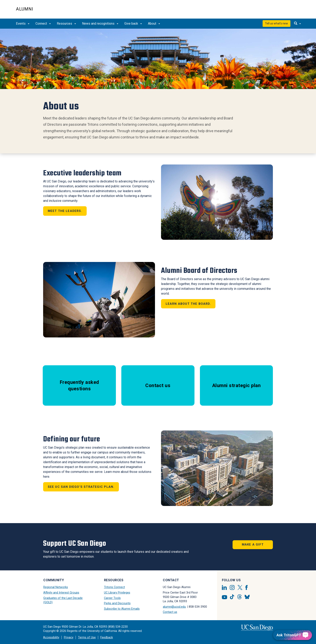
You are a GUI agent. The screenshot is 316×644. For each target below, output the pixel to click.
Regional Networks (56, 587)
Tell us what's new (276, 23)
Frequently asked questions (79, 385)
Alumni (25, 9)
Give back (133, 24)
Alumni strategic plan (236, 385)
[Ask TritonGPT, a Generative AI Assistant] (293, 635)
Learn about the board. (188, 304)
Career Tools (112, 598)
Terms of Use (87, 637)
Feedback (107, 637)
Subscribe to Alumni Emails (122, 609)
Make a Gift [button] (253, 545)
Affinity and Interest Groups (61, 593)
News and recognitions (100, 24)
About (154, 24)
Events (23, 24)
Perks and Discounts (117, 603)
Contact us (158, 385)
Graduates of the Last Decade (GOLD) (63, 600)
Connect (43, 24)
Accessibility (51, 637)
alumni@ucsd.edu (174, 607)
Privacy (69, 637)
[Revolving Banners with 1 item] (158, 59)
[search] (297, 24)
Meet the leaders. (65, 211)
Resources (66, 24)
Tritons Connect (114, 587)
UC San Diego (277, 11)
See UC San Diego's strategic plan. (81, 487)
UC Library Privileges (117, 593)
